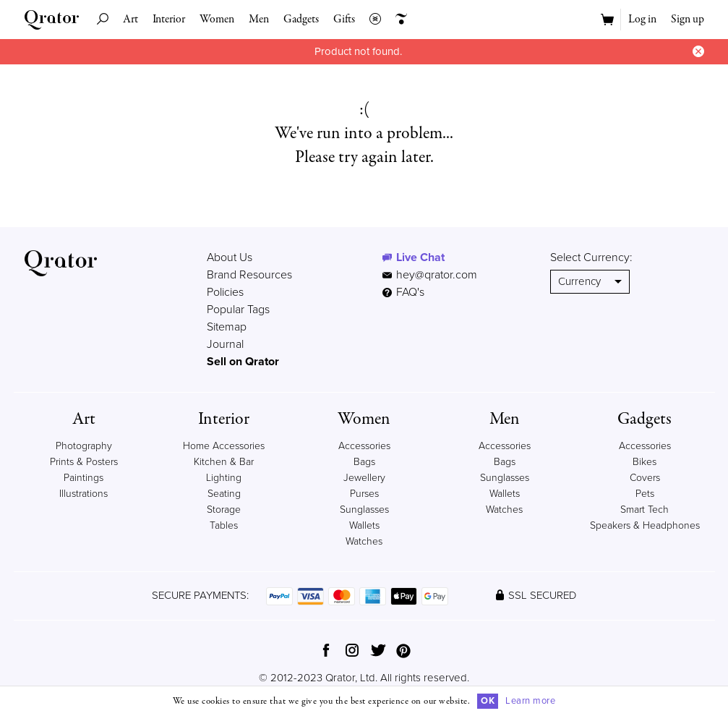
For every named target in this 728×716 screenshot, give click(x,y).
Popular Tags (238, 310)
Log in (642, 20)
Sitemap (227, 327)
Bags (364, 462)
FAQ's (403, 292)
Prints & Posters (84, 462)
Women (217, 20)
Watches (364, 541)
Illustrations (83, 494)
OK (488, 701)
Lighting (224, 478)
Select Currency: (591, 257)
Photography (84, 446)
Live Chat (420, 257)
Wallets (364, 525)
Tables (224, 525)
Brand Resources (249, 275)
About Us (230, 257)
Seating (224, 494)
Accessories (364, 446)
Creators (398, 20)
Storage (224, 510)
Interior (169, 20)
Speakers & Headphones (645, 525)
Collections (372, 20)
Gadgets (301, 20)
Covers (645, 478)
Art (130, 20)
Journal (225, 344)
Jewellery (364, 478)
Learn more (530, 701)
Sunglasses (364, 510)
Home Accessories (224, 446)
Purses (364, 494)
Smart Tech (645, 510)
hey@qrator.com (437, 275)
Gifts (344, 20)
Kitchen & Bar (224, 462)
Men (259, 20)
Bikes (645, 462)
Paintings (83, 478)
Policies (225, 292)
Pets (645, 494)
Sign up (688, 20)
